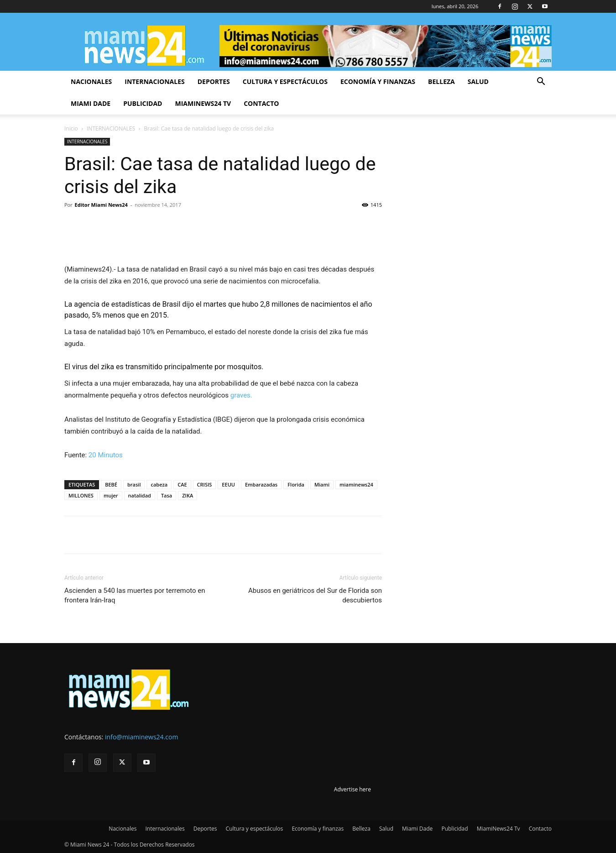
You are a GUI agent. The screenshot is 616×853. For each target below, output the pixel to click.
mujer (111, 495)
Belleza (441, 81)
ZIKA (188, 495)
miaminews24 (356, 484)
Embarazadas (261, 484)
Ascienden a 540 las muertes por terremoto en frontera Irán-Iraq (135, 595)
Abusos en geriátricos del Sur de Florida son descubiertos (315, 595)
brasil (134, 484)
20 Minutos (106, 455)
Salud (478, 81)
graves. (241, 395)
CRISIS (205, 484)
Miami (322, 484)
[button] (541, 82)
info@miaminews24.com (141, 737)
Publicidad (143, 103)
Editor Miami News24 (101, 205)
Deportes (214, 81)
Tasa (167, 495)
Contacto (261, 103)
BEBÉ (111, 484)
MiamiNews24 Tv (203, 103)
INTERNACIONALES (111, 128)
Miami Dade (91, 103)
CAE (182, 484)
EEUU (228, 484)
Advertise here (352, 789)
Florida (296, 484)
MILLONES (81, 495)
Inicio (71, 128)
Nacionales (91, 81)
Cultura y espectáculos (285, 81)
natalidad (140, 495)
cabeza (159, 484)
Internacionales (154, 81)
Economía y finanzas (378, 81)
